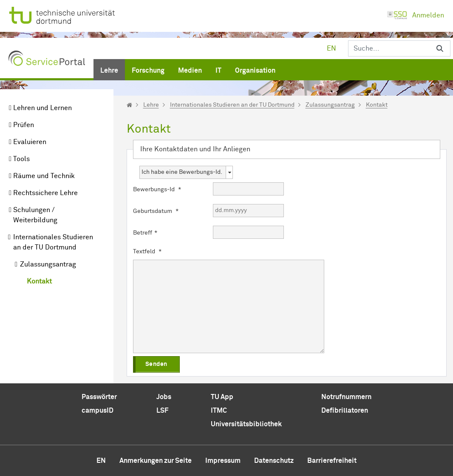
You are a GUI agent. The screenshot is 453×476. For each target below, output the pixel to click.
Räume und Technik (44, 176)
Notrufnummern (346, 397)
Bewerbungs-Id (157, 190)
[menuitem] (109, 69)
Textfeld (147, 252)
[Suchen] (389, 48)
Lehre (151, 105)
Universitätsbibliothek (246, 424)
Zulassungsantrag (48, 264)
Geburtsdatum (156, 211)
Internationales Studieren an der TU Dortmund (53, 242)
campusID (98, 411)
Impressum (223, 461)
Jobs (164, 397)
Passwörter (99, 397)
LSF (162, 411)
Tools (21, 159)
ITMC (219, 411)
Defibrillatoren (345, 411)
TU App (222, 397)
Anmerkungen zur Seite (156, 461)
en (331, 48)
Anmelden (415, 15)
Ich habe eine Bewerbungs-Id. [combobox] (182, 172)
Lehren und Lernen (42, 108)
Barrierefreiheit (332, 461)
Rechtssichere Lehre (45, 193)
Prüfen (24, 125)
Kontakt (39, 281)
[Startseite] (129, 105)
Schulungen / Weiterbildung (35, 215)
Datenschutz (274, 461)
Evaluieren (30, 142)
